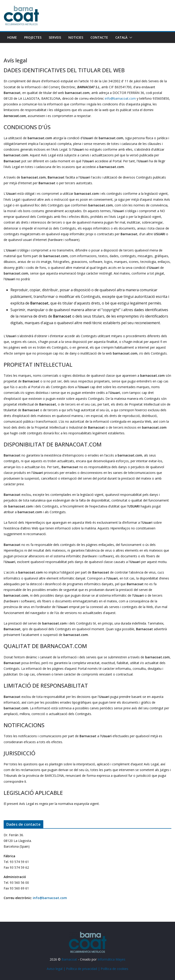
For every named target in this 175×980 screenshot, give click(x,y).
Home (12, 37)
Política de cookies (115, 969)
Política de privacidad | (83, 969)
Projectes (33, 37)
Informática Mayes (111, 959)
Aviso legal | (56, 969)
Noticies (76, 37)
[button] (130, 37)
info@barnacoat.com (120, 98)
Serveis (55, 37)
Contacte (99, 37)
